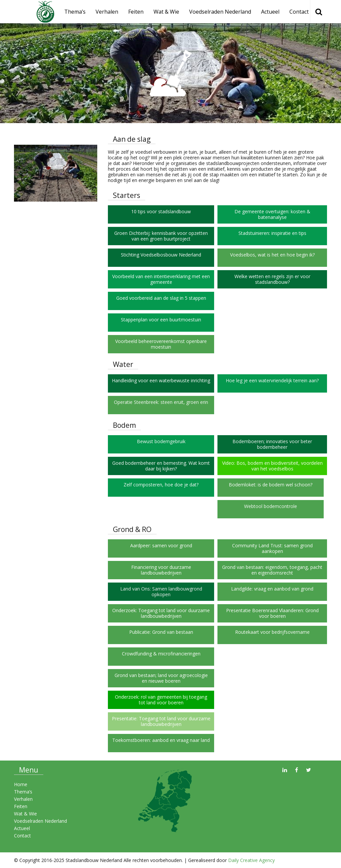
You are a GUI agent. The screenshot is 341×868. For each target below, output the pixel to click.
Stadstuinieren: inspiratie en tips (272, 233)
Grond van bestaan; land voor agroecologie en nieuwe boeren (161, 678)
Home (21, 784)
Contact (299, 12)
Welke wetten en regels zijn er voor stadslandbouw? (272, 279)
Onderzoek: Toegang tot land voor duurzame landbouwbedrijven (161, 613)
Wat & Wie (166, 12)
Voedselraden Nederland (220, 12)
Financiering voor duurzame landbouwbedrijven (161, 570)
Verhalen (107, 12)
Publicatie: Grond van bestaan (161, 632)
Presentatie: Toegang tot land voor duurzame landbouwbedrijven (161, 721)
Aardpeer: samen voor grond (161, 545)
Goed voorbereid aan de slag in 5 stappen (161, 298)
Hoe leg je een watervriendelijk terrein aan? (272, 380)
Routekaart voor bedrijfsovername (272, 632)
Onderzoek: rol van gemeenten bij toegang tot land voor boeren (161, 700)
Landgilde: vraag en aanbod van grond (272, 589)
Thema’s (23, 792)
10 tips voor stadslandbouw (161, 211)
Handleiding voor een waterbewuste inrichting (161, 380)
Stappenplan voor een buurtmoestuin (161, 320)
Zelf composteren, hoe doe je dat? (161, 485)
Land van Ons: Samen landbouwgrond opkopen (161, 592)
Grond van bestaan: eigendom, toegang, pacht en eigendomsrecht (272, 570)
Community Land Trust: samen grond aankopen (272, 548)
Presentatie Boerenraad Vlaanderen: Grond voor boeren (272, 613)
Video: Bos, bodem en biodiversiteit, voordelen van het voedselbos (272, 466)
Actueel (270, 12)
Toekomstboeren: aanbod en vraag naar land (161, 740)
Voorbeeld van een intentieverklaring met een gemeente (161, 279)
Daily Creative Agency (251, 860)
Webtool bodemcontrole (271, 506)
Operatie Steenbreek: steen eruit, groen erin (161, 402)
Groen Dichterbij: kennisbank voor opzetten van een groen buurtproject (161, 236)
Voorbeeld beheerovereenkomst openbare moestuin (161, 344)
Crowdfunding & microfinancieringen (161, 654)
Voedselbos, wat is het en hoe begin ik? (272, 255)
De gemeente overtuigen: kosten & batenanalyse (272, 214)
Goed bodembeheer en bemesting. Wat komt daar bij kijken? (161, 466)
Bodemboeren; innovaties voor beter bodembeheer (272, 444)
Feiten (136, 12)
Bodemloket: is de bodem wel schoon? (271, 485)
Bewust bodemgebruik (161, 441)
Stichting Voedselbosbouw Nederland (161, 255)
